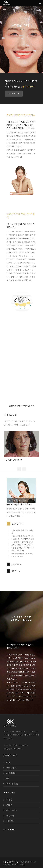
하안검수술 (16, 571)
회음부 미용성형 (12, 810)
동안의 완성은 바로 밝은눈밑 (20, 504)
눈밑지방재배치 (17, 524)
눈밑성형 (9, 805)
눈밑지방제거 (17, 564)
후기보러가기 (14, 94)
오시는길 (9, 800)
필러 (7, 778)
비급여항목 (10, 821)
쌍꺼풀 (8, 762)
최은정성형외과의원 (11, 862)
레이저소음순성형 (12, 784)
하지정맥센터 (11, 773)
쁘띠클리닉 (10, 816)
